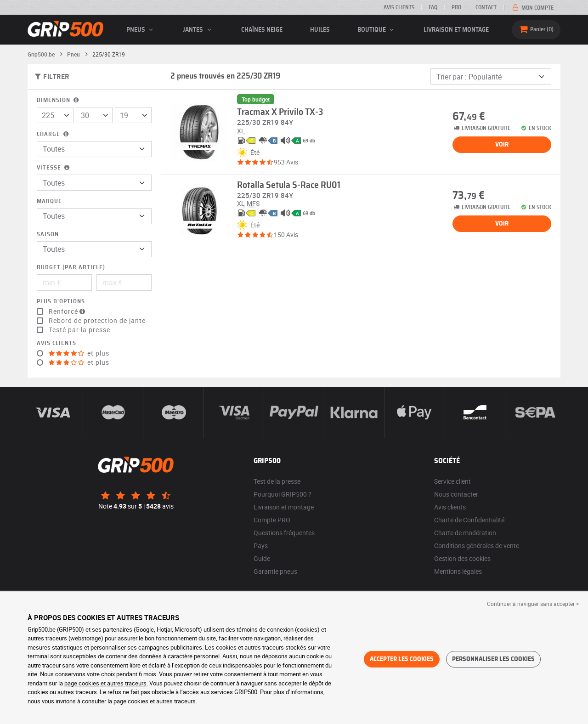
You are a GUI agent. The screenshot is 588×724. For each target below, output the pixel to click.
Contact (486, 7)
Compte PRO (272, 520)
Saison (48, 235)
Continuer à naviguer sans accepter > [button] (533, 604)
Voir (502, 145)
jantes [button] (198, 30)
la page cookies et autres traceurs (152, 701)
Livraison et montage (456, 30)
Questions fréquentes (284, 533)
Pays (261, 546)
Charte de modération (465, 533)
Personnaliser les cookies (493, 659)
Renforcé (68, 311)
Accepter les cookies (402, 659)
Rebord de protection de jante (97, 321)
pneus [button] (141, 30)
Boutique (377, 30)
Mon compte (532, 8)
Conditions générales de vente (477, 546)
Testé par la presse (79, 330)
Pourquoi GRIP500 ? (283, 494)
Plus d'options (61, 302)
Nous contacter (456, 494)
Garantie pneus (275, 571)
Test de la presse (277, 481)
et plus (79, 353)
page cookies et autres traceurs (105, 683)
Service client (452, 481)
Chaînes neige (262, 30)
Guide (262, 558)
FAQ (433, 7)
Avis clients (399, 7)
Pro (456, 7)
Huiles (320, 30)
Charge (54, 134)
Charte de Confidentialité (469, 520)
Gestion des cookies (462, 558)
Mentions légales (458, 571)
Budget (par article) (71, 268)
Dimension (59, 100)
